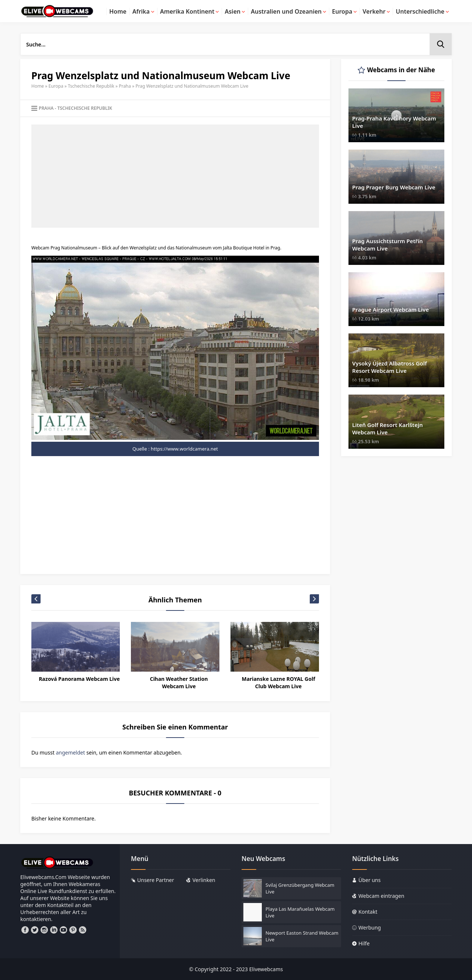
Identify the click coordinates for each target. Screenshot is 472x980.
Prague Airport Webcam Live (391, 309)
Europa (56, 86)
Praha (125, 86)
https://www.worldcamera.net (184, 449)
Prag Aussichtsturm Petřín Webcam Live (388, 245)
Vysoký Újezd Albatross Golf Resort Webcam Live (390, 367)
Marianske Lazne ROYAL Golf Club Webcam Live (278, 682)
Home (38, 86)
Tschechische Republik (91, 86)
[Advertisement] (175, 176)
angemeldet (70, 752)
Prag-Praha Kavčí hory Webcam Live (394, 122)
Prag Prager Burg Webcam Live (394, 187)
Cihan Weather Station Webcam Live (179, 682)
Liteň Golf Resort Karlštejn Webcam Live (388, 428)
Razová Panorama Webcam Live (79, 679)
